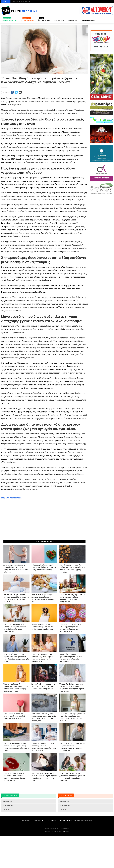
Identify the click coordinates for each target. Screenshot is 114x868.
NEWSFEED (73, 20)
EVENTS (7, 842)
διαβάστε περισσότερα (11, 530)
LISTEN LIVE (8, 834)
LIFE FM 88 (27, 20)
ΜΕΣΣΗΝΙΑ (59, 20)
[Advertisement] (44, 111)
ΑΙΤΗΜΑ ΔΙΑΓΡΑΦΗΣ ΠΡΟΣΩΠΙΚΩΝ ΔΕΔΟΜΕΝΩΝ (76, 852)
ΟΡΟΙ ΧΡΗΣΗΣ (51, 852)
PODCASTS (44, 20)
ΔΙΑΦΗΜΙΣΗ (16, 1)
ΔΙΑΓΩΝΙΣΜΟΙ (9, 838)
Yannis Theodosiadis (63, 864)
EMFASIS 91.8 (8, 20)
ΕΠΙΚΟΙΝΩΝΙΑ (25, 1)
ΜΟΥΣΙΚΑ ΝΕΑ (88, 20)
